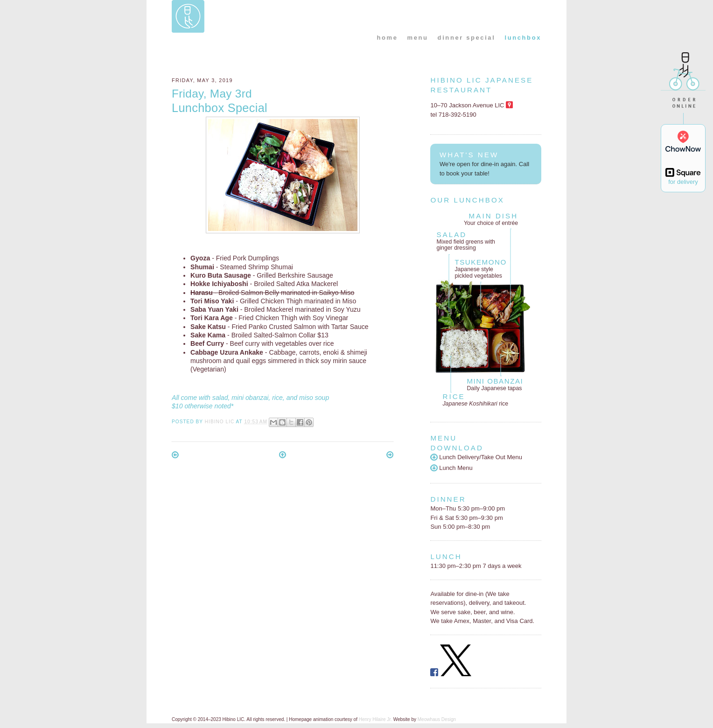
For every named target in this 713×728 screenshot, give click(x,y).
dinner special (467, 38)
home (387, 38)
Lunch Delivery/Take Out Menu (476, 457)
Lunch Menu (451, 468)
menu (418, 38)
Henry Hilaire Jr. (375, 719)
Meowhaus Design (437, 719)
